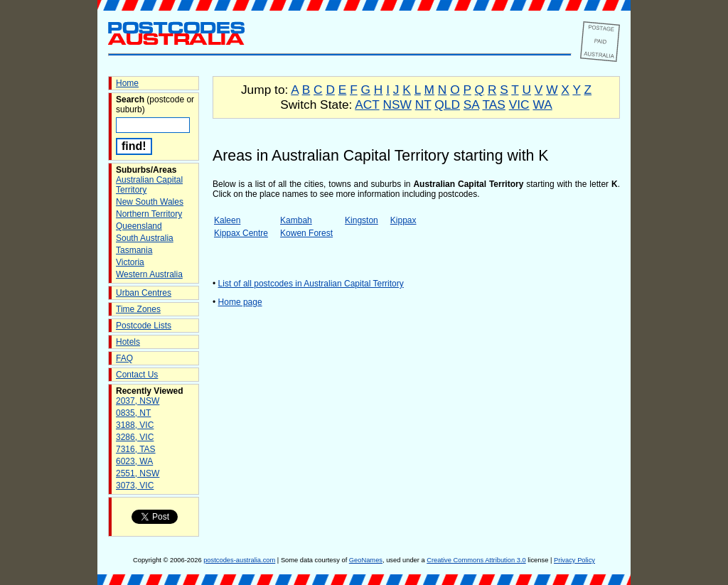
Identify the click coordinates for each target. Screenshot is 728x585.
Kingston (362, 220)
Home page (240, 302)
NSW (397, 104)
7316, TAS (136, 449)
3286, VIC (135, 437)
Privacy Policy (574, 560)
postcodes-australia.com (239, 560)
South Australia (145, 238)
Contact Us (137, 375)
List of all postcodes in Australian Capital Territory (311, 284)
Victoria (130, 262)
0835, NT (133, 413)
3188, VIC (135, 425)
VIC (519, 104)
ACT (367, 104)
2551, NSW (138, 473)
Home (127, 83)
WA (542, 104)
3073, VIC (135, 485)
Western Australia (149, 274)
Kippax (403, 220)
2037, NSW (138, 401)
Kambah (296, 220)
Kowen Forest (306, 233)
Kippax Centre (241, 233)
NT (423, 104)
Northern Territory (149, 214)
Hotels (128, 342)
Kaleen (227, 220)
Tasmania (134, 250)
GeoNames (366, 560)
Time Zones (138, 309)
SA (471, 104)
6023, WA (134, 461)
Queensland (139, 226)
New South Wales (150, 202)
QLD (447, 104)
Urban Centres (144, 293)
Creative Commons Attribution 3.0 (476, 560)
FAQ (124, 358)
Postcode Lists (144, 326)
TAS (493, 104)
